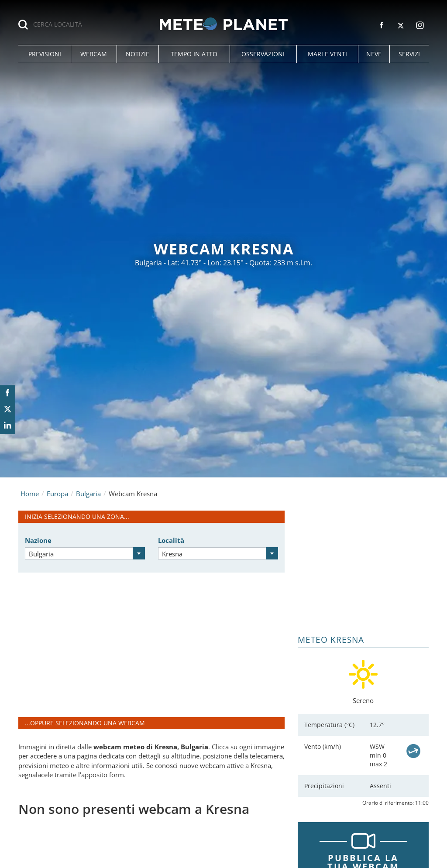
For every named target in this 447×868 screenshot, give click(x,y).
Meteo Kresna (331, 640)
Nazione (38, 540)
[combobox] (85, 553)
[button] (45, 54)
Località (171, 540)
